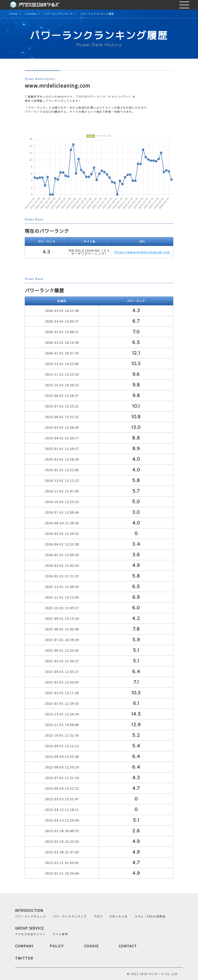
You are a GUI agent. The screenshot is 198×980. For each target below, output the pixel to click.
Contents (31, 14)
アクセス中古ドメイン (30, 934)
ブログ (98, 916)
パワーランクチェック (31, 916)
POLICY (57, 946)
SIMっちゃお (119, 916)
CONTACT (128, 946)
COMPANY (24, 946)
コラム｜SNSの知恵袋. (150, 916)
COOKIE (91, 946)
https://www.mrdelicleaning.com (142, 252)
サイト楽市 (60, 934)
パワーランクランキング (58, 14)
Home (14, 14)
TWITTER (24, 958)
